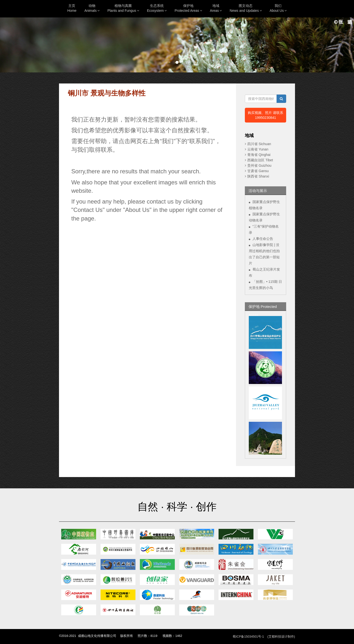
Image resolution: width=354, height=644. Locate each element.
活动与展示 (258, 191)
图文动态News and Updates (246, 8)
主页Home (72, 8)
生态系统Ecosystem (157, 8)
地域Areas (216, 8)
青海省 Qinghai (259, 155)
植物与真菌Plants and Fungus (123, 8)
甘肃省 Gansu (258, 171)
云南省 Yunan (258, 149)
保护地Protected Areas (188, 8)
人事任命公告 (263, 239)
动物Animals (92, 8)
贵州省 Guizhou (259, 165)
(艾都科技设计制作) (281, 637)
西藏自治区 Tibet (260, 160)
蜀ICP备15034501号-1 (248, 637)
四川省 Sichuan (259, 144)
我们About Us (278, 8)
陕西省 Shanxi (258, 176)
